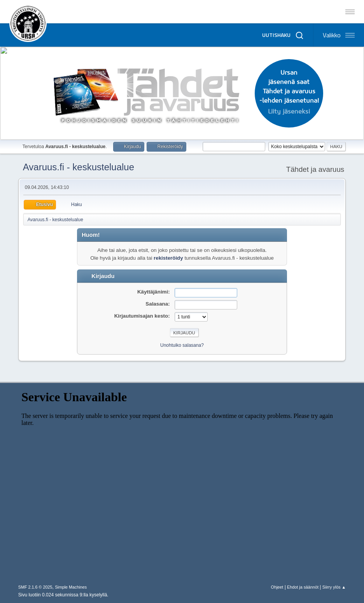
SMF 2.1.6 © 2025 (35, 587)
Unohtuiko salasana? (182, 345)
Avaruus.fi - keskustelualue (79, 167)
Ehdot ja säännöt (303, 587)
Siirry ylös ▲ (334, 587)
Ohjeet (277, 587)
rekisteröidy (168, 258)
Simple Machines (71, 587)
